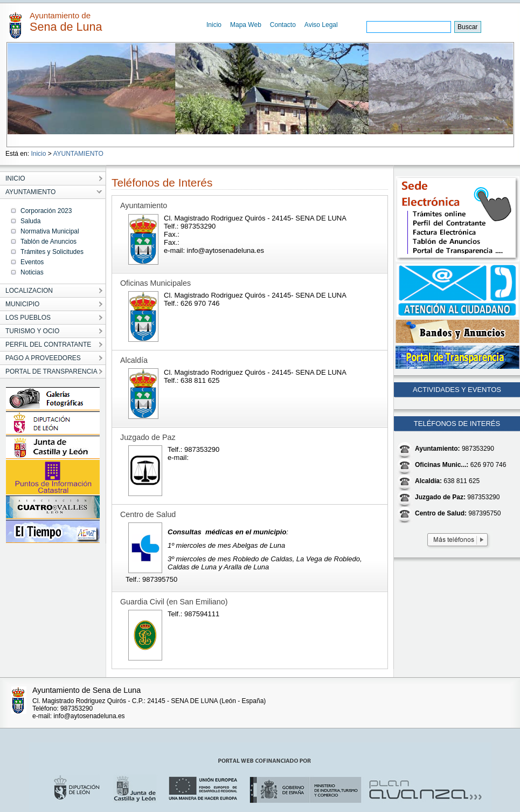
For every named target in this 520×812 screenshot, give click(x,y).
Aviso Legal (321, 25)
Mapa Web (246, 25)
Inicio (214, 25)
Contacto (283, 25)
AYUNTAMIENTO (78, 154)
